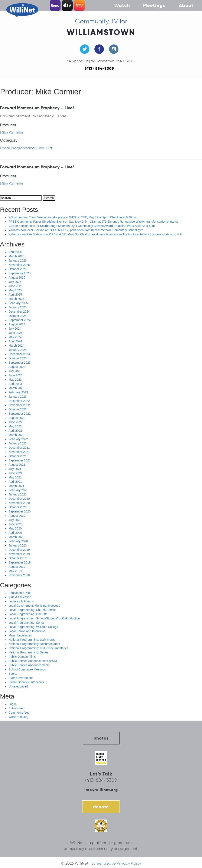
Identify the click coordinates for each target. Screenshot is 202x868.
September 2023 (20, 363)
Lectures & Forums (21, 601)
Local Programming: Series (27, 623)
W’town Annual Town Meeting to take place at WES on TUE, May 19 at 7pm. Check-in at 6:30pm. (73, 217)
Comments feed (19, 713)
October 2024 (18, 316)
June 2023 (15, 375)
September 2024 (20, 320)
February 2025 (18, 303)
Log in (13, 704)
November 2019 (19, 554)
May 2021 (15, 477)
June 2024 (15, 333)
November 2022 (19, 405)
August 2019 (17, 567)
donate (101, 807)
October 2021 (18, 456)
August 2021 (17, 465)
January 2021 (18, 494)
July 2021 (15, 469)
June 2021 (15, 473)
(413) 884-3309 (99, 68)
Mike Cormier (12, 133)
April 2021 (15, 482)
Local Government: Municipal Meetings (34, 606)
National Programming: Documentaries (34, 644)
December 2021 (19, 448)
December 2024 (19, 312)
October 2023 (18, 358)
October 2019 (18, 558)
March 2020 (16, 537)
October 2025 (18, 269)
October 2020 (18, 507)
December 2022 (19, 401)
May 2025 (15, 290)
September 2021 (20, 460)
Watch (122, 5)
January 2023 (18, 397)
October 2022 (18, 409)
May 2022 (15, 426)
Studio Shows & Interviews (26, 682)
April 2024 (15, 341)
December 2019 (19, 550)
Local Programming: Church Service (32, 610)
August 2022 (17, 418)
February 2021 (18, 490)
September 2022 (20, 414)
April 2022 (15, 431)
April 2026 (15, 252)
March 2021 (16, 486)
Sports (13, 674)
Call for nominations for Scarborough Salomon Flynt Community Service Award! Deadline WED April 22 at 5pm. (82, 226)
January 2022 (18, 443)
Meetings (154, 5)
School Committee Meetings (27, 669)
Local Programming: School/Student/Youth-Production (44, 618)
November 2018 (19, 575)
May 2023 (15, 380)
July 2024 (15, 329)
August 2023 (17, 367)
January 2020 (18, 545)
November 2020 (19, 503)
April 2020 (15, 533)
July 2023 (15, 371)
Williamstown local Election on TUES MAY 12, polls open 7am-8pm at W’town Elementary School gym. (76, 230)
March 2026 (16, 256)
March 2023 (16, 388)
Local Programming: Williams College (33, 627)
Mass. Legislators (20, 635)
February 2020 (18, 541)
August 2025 (17, 277)
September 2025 (20, 273)
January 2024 (18, 350)
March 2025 (16, 299)
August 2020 (17, 516)
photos (101, 738)
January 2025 (18, 307)
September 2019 (20, 562)
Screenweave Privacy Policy (116, 863)
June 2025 (15, 286)
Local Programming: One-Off (26, 148)
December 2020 (19, 499)
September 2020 (20, 511)
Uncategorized (18, 686)
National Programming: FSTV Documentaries (38, 648)
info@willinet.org (101, 790)
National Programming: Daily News (32, 640)
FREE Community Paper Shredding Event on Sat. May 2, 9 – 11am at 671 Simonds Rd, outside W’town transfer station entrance (94, 222)
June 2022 (15, 422)
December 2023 (19, 354)
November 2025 (19, 265)
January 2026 (18, 260)
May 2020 (15, 528)
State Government (21, 678)
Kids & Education (20, 597)
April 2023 (15, 384)
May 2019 (15, 571)
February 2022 (18, 439)
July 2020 (15, 520)
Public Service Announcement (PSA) (33, 661)
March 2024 (16, 346)
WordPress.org (18, 717)
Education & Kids (20, 593)
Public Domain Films (22, 657)
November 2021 (19, 452)
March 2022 (16, 435)
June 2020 (15, 524)
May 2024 (15, 337)
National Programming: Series (28, 652)
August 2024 (17, 324)
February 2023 (18, 392)
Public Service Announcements (29, 665)
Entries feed (17, 708)
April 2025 (15, 295)
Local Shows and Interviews (27, 631)
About (186, 5)
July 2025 (15, 282)
